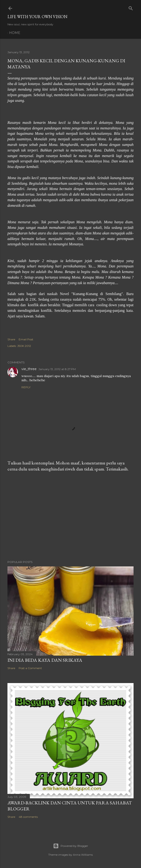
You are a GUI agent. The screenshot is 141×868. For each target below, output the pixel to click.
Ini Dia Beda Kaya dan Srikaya (45, 660)
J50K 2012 (24, 346)
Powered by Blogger (71, 846)
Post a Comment (30, 668)
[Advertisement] (70, 516)
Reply (26, 387)
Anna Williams (83, 855)
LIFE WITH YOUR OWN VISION (37, 17)
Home (15, 33)
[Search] (131, 7)
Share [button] (11, 339)
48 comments (28, 817)
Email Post (26, 339)
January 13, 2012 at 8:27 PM (57, 369)
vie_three (29, 369)
